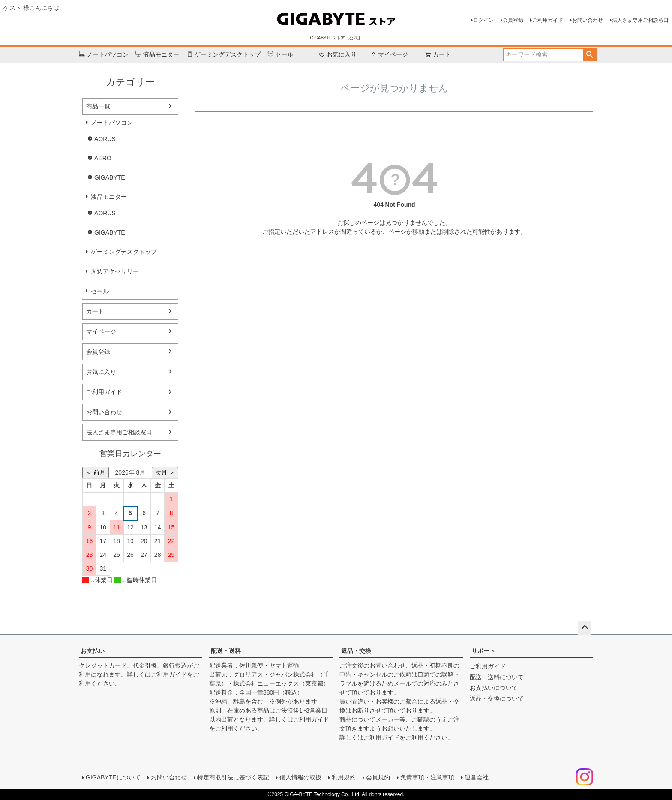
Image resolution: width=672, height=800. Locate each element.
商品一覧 (98, 106)
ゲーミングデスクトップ (224, 55)
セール (280, 55)
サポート (483, 651)
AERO (103, 158)
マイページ (389, 54)
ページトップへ (585, 628)
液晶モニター (157, 55)
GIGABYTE (110, 177)
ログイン (483, 20)
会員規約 (378, 777)
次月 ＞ (165, 472)
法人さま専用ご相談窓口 (640, 20)
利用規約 (344, 777)
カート (95, 311)
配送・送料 (226, 651)
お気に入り (338, 54)
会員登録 (513, 20)
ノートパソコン (104, 55)
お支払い (93, 651)
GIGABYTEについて (113, 777)
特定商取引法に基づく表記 (233, 777)
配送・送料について (497, 677)
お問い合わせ (588, 20)
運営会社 (477, 777)
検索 (589, 55)
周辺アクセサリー (115, 271)
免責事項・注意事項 (427, 777)
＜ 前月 (96, 472)
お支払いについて (494, 688)
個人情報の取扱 (300, 777)
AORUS (105, 139)
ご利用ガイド (548, 20)
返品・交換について (497, 698)
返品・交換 (356, 651)
